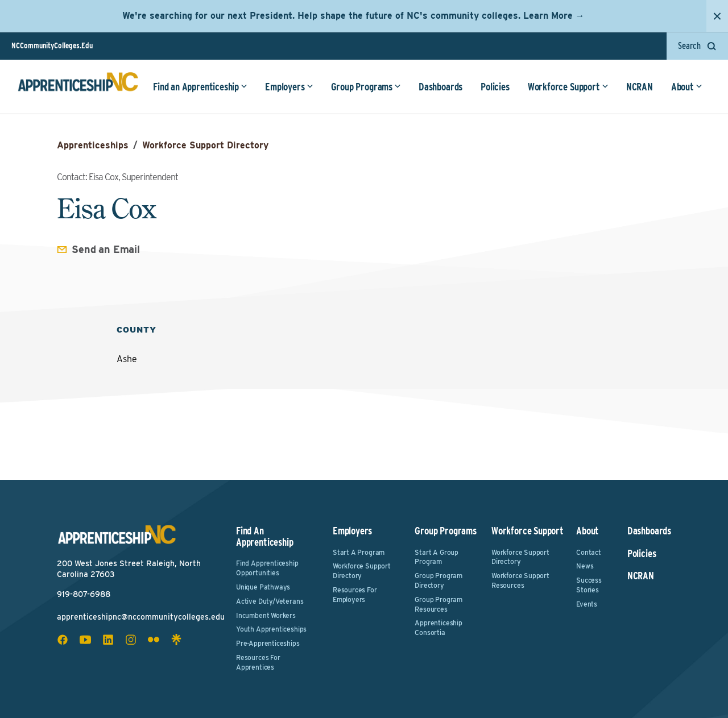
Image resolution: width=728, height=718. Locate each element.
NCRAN (638, 88)
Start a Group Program (437, 557)
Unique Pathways (263, 587)
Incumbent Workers (266, 615)
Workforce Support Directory (205, 145)
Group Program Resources (439, 604)
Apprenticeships (93, 145)
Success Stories (589, 585)
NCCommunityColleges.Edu (52, 45)
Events (587, 604)
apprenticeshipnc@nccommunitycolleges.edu (141, 617)
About (686, 88)
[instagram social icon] (131, 640)
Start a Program (359, 552)
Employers (288, 88)
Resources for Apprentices (258, 662)
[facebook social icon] (63, 640)
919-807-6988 (84, 594)
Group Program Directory (439, 580)
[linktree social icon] (176, 640)
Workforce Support (567, 88)
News (585, 566)
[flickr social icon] (154, 640)
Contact (589, 552)
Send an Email (106, 249)
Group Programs (365, 88)
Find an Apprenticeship (199, 88)
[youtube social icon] (85, 640)
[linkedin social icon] (108, 640)
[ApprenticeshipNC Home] (78, 88)
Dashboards (439, 88)
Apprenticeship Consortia (438, 628)
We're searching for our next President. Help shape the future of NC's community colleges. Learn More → (353, 16)
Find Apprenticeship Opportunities (267, 568)
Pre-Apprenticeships (268, 643)
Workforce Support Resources (520, 580)
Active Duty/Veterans (270, 601)
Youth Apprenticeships (271, 629)
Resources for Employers (355, 595)
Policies (494, 88)
